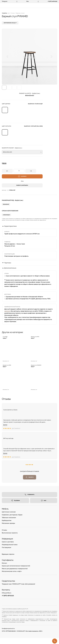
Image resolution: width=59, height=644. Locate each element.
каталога (7, 311)
